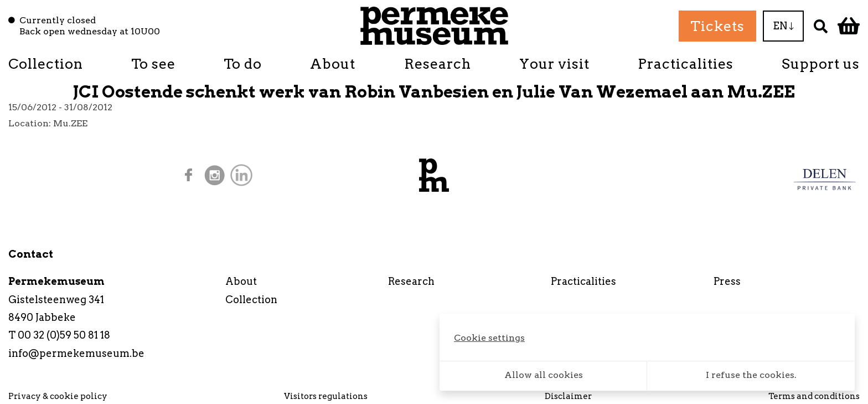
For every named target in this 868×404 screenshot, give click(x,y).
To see (153, 64)
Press (727, 281)
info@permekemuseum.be (76, 353)
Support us (821, 64)
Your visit (554, 64)
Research (438, 64)
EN (783, 26)
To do (243, 64)
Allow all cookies (544, 375)
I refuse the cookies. (751, 375)
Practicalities (686, 64)
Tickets (717, 26)
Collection (46, 64)
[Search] (821, 26)
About (333, 64)
